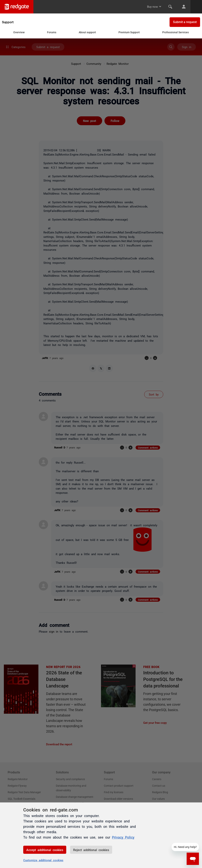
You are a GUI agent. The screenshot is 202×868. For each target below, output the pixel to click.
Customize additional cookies (43, 860)
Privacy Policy (123, 837)
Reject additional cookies (91, 850)
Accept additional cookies (45, 850)
